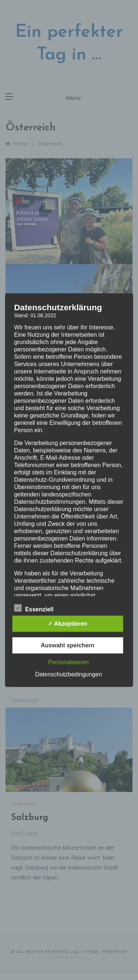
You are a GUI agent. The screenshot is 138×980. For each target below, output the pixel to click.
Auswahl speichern (68, 645)
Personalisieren (68, 662)
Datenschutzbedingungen (68, 674)
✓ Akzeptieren (68, 624)
